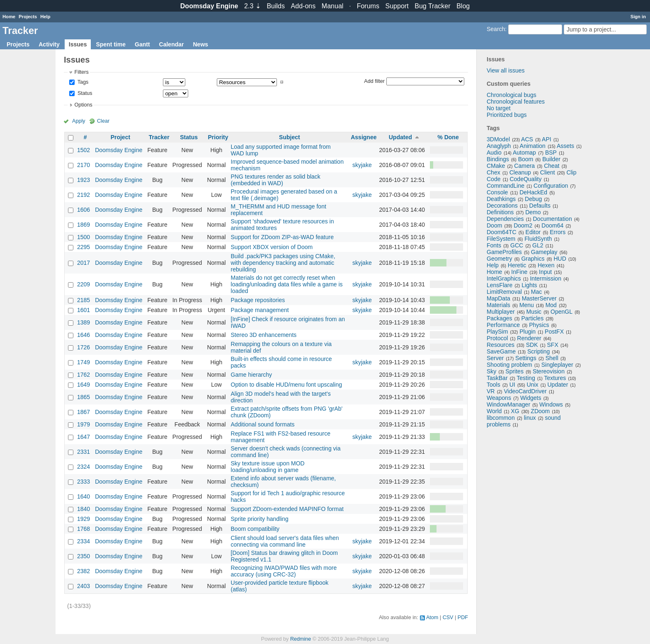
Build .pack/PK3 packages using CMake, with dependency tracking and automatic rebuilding (283, 263)
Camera (524, 166)
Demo (533, 212)
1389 (84, 322)
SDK (532, 345)
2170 (84, 165)
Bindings (498, 159)
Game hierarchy (252, 375)
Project (120, 137)
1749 (84, 362)
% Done (448, 137)
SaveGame (501, 351)
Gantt (142, 44)
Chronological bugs (512, 95)
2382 (84, 571)
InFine (519, 272)
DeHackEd (533, 192)
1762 (84, 375)
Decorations (502, 206)
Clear (103, 121)
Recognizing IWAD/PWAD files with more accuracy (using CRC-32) (284, 571)
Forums (368, 6)
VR (491, 391)
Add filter (374, 81)
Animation (533, 146)
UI (512, 385)
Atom (432, 617)
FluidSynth (538, 239)
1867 (84, 412)
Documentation (553, 219)
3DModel (498, 139)
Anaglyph (499, 146)
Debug (533, 199)
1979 (84, 424)
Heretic (517, 265)
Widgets (531, 398)
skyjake (362, 165)
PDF (463, 617)
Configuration (551, 186)
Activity (49, 44)
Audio (494, 153)
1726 (84, 347)
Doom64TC (502, 232)
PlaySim (497, 332)
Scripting (538, 351)
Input (545, 272)
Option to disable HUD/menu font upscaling (286, 385)
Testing (526, 378)
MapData (498, 298)
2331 (84, 452)
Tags (82, 82)
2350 (84, 556)
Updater (558, 385)
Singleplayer (557, 365)
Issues (78, 44)
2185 (84, 300)
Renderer (529, 338)
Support (397, 6)
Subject (290, 137)
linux (530, 418)
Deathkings (501, 199)
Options (83, 105)
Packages (499, 318)
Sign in (638, 17)
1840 (84, 509)
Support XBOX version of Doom (272, 247)
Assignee (364, 137)
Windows (551, 404)
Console (497, 192)
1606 (84, 210)
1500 (84, 237)
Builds (276, 6)
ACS (527, 139)
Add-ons (303, 6)
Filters (81, 72)
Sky (491, 371)
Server (495, 358)
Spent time (111, 44)
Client (548, 172)
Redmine (301, 639)
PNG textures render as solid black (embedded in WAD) (276, 180)
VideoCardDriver (525, 391)
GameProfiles (504, 252)
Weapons (499, 398)
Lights (529, 285)
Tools (494, 385)
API (547, 139)
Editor (533, 232)
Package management (260, 310)
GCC (517, 245)
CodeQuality (525, 179)
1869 (84, 225)
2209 (84, 284)
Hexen (546, 265)
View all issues (506, 70)
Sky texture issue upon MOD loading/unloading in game (268, 467)
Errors (558, 232)
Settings (526, 358)
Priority (218, 137)
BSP (551, 153)
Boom (526, 159)
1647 (84, 437)
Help (45, 17)
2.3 (252, 6)
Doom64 (552, 225)
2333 (84, 482)
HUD (560, 259)
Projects (28, 17)
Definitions (500, 212)
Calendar (172, 44)
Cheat (552, 166)
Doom (494, 225)
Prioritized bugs (507, 115)
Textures (555, 378)
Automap (524, 153)
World (494, 411)
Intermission (545, 278)
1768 (84, 529)
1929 (84, 519)
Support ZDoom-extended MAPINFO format (287, 509)
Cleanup (520, 172)
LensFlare (500, 285)
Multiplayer (501, 312)
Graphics (533, 259)
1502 (84, 150)
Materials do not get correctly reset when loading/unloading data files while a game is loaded (287, 284)
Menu (527, 305)
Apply (79, 121)
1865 (84, 397)
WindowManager (508, 404)
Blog (463, 6)
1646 (84, 335)
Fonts (494, 245)
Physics (539, 325)
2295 (84, 247)
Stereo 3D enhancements (264, 335)
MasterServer (539, 298)
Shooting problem (509, 365)
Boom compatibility (255, 529)
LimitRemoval (504, 292)
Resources (501, 345)
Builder (551, 159)
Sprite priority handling (260, 519)
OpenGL (561, 312)
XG (515, 411)
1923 (84, 180)
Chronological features (516, 102)
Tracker (159, 137)
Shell (552, 358)
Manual (332, 6)
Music (534, 312)
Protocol (497, 338)
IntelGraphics (504, 278)
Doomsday (209, 6)
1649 (84, 385)
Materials (498, 305)
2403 (84, 586)
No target (499, 108)
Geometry (499, 259)
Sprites (514, 371)
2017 (84, 263)
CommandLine (506, 186)
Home (9, 17)
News (200, 44)
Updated (400, 137)
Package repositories (258, 300)
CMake (496, 166)
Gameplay (544, 252)
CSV (448, 617)
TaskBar (497, 378)
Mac (536, 292)
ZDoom (540, 411)
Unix (533, 385)
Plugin (528, 332)
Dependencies (505, 219)
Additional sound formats (263, 424)
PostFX (554, 332)
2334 (84, 541)
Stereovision (549, 371)
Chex (494, 172)
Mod (551, 305)
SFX (553, 345)
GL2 (538, 245)
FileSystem (501, 239)
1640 (84, 496)
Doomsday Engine (119, 150)
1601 (84, 310)
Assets (565, 146)
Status (84, 93)
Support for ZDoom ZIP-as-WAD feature (282, 237)
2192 (84, 195)
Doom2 (523, 225)
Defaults (540, 206)
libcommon (501, 418)
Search (496, 29)
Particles (532, 318)
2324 (84, 467)
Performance (503, 325)
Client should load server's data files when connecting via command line (285, 541)
